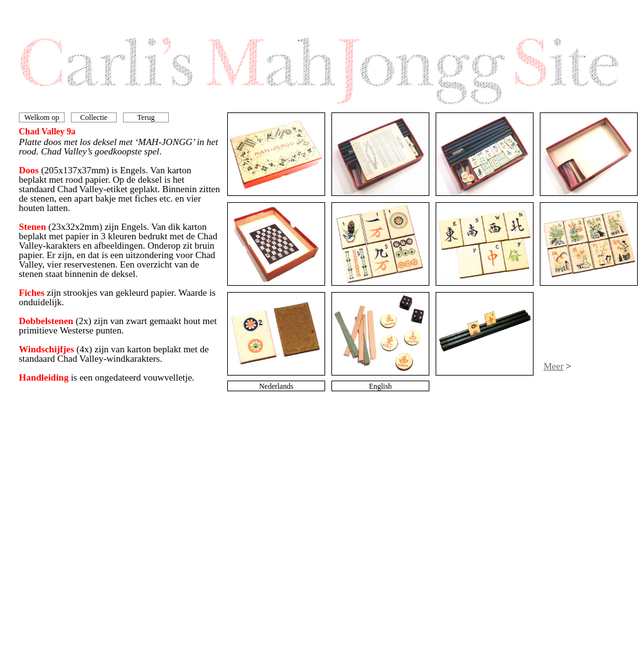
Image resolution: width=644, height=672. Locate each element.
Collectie (94, 117)
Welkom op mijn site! (42, 122)
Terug (146, 117)
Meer (554, 366)
